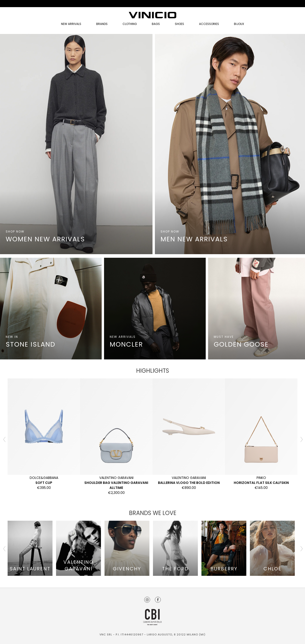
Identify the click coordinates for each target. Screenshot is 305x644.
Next (301, 439)
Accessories (209, 24)
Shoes (179, 24)
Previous (4, 439)
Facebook (158, 600)
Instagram (147, 600)
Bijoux (239, 24)
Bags (156, 24)
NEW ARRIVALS (71, 24)
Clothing (130, 24)
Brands (102, 24)
